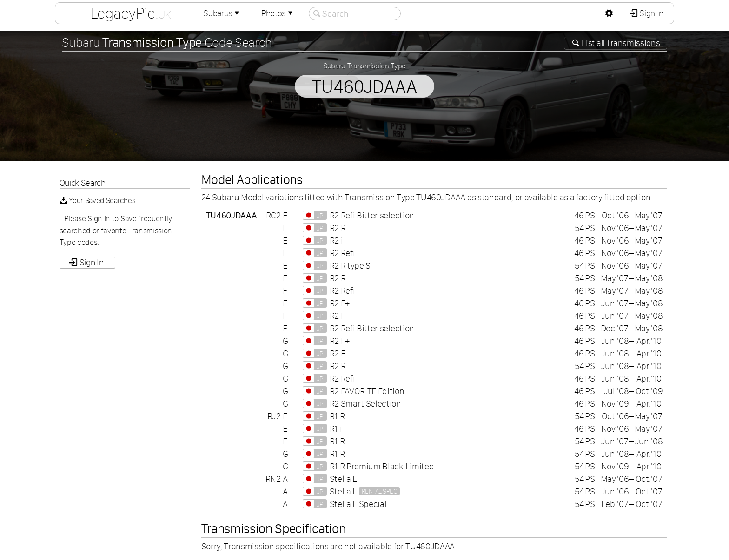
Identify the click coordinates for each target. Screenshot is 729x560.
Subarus (222, 13)
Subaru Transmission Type (364, 66)
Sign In (651, 13)
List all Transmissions (620, 43)
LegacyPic (131, 13)
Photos (278, 13)
